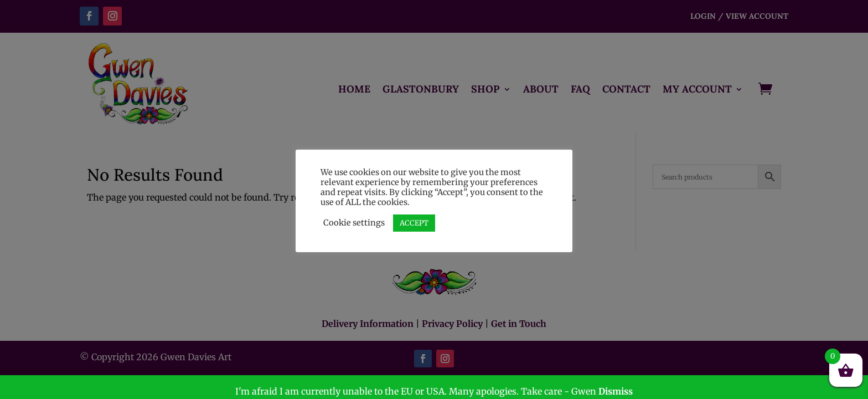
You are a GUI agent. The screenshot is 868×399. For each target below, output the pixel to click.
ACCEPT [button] (414, 223)
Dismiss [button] (616, 391)
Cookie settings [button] (354, 223)
